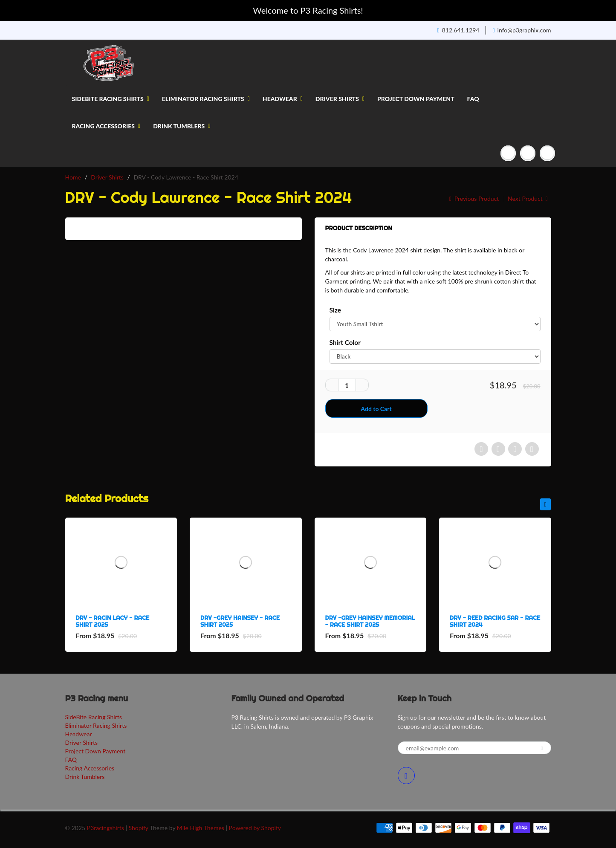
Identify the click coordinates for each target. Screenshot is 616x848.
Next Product (528, 198)
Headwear (283, 99)
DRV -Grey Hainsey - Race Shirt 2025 (240, 621)
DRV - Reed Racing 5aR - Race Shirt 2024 (495, 621)
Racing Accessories (106, 126)
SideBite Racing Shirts (111, 99)
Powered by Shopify (255, 828)
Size (335, 310)
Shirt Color (345, 342)
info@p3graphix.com (522, 30)
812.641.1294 (458, 30)
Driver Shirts (340, 99)
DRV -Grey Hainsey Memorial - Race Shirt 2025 (370, 621)
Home (73, 177)
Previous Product (473, 198)
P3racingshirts (106, 828)
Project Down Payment (416, 99)
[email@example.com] (474, 748)
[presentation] (545, 504)
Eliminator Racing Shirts (206, 99)
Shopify (139, 828)
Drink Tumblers (182, 126)
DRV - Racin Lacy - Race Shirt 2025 (113, 621)
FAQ (473, 99)
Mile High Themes (201, 828)
